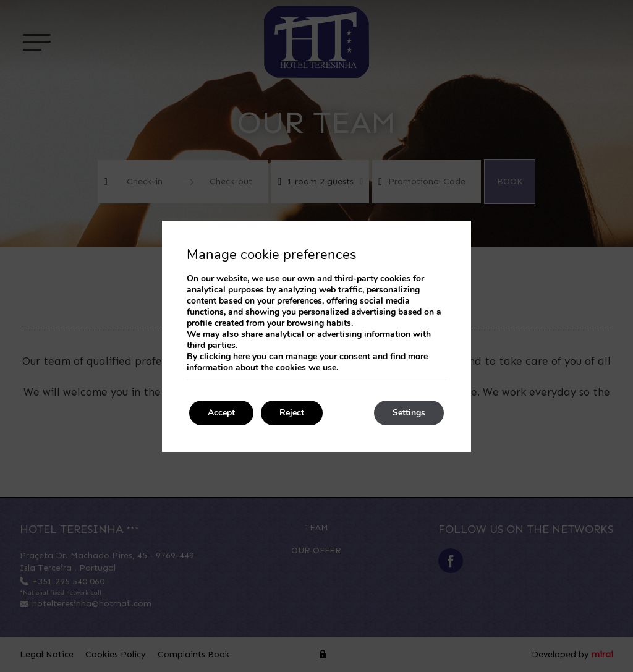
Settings (409, 413)
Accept (221, 413)
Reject (292, 413)
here (241, 356)
